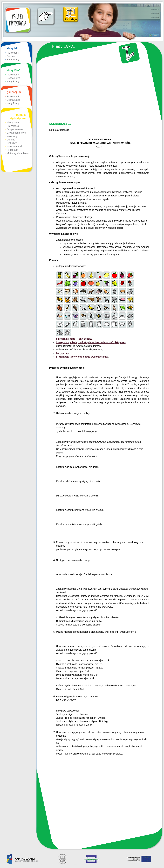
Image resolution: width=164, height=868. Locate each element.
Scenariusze (13, 56)
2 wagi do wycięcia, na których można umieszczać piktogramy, (92, 342)
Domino (11, 140)
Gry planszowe (15, 129)
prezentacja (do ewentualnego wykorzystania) (82, 357)
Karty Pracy (13, 60)
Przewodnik (13, 53)
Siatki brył (12, 143)
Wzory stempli (14, 146)
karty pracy (62, 353)
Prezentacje (13, 126)
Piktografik (12, 150)
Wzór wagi (12, 136)
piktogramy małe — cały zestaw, (74, 339)
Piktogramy (13, 123)
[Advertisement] (99, 93)
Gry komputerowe (16, 133)
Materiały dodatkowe (18, 153)
